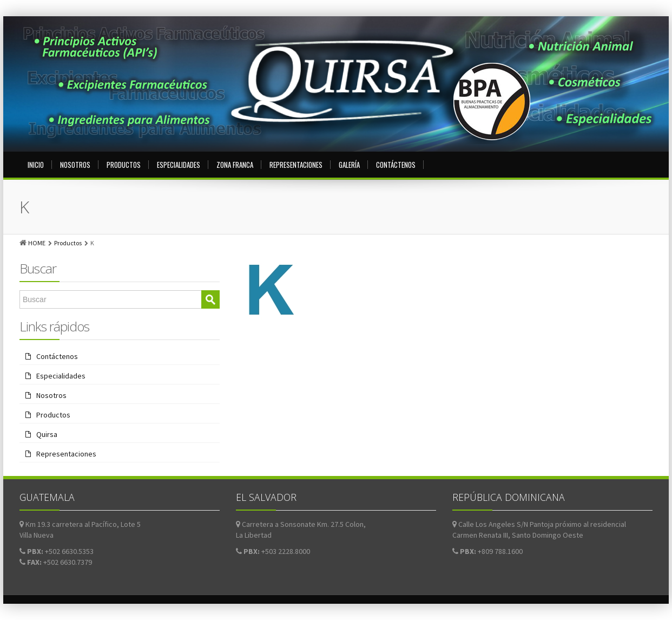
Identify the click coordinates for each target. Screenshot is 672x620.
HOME (37, 243)
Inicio (36, 165)
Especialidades (179, 165)
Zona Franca (235, 165)
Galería (349, 165)
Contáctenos (396, 165)
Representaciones (296, 165)
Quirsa (47, 434)
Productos (124, 165)
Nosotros (75, 165)
